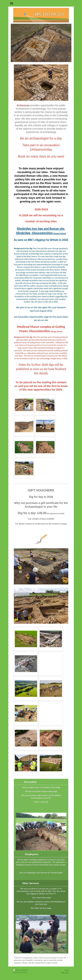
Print (17, 970)
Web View (65, 973)
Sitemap (24, 970)
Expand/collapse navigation (41, 3)
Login (67, 970)
